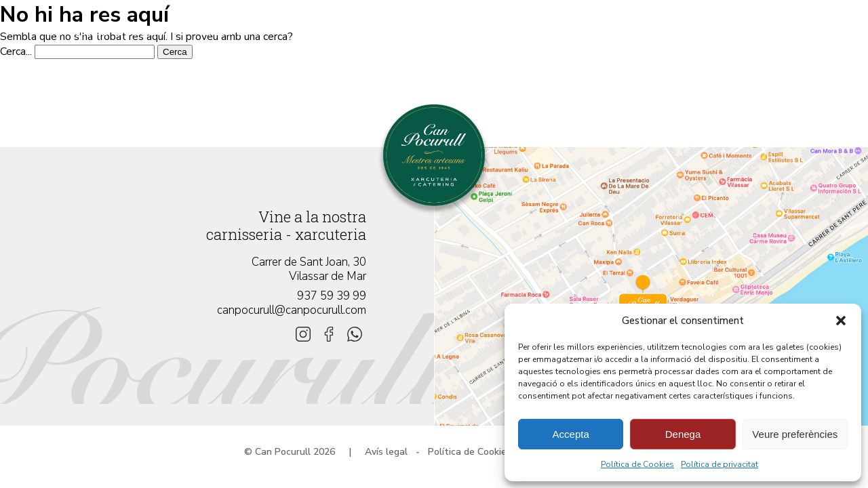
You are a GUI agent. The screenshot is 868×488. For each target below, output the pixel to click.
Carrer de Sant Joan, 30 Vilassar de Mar (309, 269)
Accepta (571, 434)
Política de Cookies (637, 464)
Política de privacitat (719, 464)
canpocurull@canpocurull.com (292, 310)
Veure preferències (795, 434)
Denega (683, 434)
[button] (841, 321)
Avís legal (386, 452)
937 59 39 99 (332, 296)
